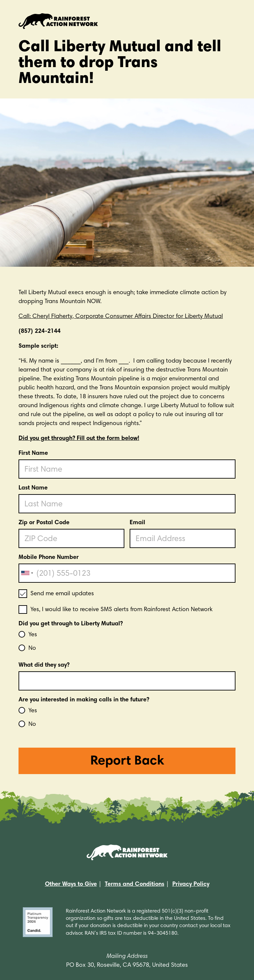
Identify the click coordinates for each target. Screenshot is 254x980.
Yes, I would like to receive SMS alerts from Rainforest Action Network (121, 610)
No (32, 648)
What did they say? (44, 665)
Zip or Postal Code (44, 523)
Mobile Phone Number (49, 558)
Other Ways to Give (71, 884)
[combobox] (27, 573)
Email (137, 523)
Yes (33, 635)
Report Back (127, 762)
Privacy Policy (191, 884)
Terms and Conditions (135, 884)
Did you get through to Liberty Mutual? (71, 624)
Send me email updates (62, 594)
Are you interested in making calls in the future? (84, 700)
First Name (33, 453)
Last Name (33, 488)
